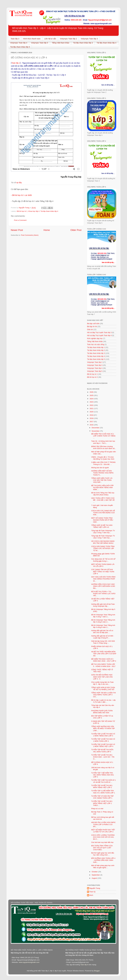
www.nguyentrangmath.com (29, 962)
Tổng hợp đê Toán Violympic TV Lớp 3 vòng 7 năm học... (103, 532)
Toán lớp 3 (15, 39)
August (95, 878)
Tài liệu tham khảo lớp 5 (20, 47)
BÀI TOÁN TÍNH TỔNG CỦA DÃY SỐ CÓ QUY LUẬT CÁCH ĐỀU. (102, 848)
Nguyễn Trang (95, 888)
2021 (92, 408)
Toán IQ (92, 892)
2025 (92, 395)
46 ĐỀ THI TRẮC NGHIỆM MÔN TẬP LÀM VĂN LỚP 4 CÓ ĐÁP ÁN (104, 654)
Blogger (97, 971)
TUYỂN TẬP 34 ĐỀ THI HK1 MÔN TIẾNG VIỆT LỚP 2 (102, 786)
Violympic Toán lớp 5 (40, 43)
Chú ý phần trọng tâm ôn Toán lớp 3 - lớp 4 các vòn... (103, 683)
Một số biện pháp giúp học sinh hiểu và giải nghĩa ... (103, 866)
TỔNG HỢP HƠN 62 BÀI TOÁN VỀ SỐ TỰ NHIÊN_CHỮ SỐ (103, 688)
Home (47, 230)
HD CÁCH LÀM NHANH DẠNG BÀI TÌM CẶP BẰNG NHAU (103, 542)
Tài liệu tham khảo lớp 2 (96, 350)
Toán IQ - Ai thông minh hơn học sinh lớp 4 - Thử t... (103, 442)
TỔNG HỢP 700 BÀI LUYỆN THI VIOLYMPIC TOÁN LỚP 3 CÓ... (103, 695)
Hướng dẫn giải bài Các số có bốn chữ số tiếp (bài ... (102, 631)
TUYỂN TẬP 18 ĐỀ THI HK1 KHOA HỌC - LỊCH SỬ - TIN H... (103, 757)
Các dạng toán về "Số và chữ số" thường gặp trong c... (103, 560)
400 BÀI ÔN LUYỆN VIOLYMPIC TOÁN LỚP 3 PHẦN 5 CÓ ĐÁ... (103, 824)
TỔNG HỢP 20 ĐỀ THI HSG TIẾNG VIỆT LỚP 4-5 (102, 526)
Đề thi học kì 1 (22, 211)
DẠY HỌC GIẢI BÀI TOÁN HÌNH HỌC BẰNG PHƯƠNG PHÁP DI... (103, 579)
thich (91, 895)
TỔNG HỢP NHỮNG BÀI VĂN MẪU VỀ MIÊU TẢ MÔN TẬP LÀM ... (103, 728)
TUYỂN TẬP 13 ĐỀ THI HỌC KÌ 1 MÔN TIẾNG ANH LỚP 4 (103, 735)
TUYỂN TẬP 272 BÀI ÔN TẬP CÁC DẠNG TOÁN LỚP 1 (102, 797)
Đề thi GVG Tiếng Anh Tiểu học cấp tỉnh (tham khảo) (103, 494)
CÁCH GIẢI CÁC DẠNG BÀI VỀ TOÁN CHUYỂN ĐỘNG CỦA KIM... (103, 513)
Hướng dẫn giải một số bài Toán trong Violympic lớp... (103, 605)
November (96, 431)
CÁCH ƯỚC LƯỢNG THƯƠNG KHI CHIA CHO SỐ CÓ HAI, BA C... (103, 837)
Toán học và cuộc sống (96, 344)
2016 (92, 425)
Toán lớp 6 (84, 965)
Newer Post (17, 230)
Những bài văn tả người (100, 468)
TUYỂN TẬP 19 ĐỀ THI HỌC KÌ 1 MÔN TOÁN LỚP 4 (103, 740)
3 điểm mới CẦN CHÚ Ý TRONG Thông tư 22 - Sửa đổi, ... (103, 463)
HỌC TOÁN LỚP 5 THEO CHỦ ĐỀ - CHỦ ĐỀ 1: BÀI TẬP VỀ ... (103, 500)
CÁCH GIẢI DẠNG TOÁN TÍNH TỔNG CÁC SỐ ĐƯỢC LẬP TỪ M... (103, 548)
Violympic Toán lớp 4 (19, 43)
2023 (92, 402)
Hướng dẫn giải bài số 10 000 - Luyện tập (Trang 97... (103, 637)
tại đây (19, 183)
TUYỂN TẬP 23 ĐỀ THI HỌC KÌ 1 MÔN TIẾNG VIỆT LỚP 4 (103, 745)
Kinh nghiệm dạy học (95, 338)
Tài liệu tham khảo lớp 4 (106, 43)
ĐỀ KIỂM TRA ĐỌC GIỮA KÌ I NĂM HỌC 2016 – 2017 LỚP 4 (104, 660)
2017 (92, 422)
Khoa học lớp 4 (34, 211)
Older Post (76, 230)
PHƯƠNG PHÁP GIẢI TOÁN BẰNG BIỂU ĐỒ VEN (102, 712)
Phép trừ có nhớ (97, 809)
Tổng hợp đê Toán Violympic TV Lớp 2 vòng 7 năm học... (103, 537)
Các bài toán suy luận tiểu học (102, 842)
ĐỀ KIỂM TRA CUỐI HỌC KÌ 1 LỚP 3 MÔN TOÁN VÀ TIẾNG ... (103, 436)
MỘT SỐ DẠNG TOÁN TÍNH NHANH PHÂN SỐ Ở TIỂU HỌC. (102, 520)
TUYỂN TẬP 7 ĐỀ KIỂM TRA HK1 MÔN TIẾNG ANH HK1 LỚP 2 (103, 775)
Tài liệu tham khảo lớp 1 (96, 347)
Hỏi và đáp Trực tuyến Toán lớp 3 (99, 332)
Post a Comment (20, 220)
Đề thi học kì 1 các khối (22, 195)
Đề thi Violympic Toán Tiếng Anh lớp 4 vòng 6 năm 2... (103, 621)
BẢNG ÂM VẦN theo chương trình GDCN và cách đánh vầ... (104, 447)
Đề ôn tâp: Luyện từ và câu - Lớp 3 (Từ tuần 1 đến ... (103, 701)
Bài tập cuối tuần (93, 323)
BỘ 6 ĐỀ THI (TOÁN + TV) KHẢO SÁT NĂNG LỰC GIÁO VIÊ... (103, 594)
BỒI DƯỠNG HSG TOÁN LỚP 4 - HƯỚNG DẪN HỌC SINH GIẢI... (103, 860)
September (96, 875)
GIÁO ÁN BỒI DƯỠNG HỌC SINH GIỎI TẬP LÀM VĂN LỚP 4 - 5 (102, 677)
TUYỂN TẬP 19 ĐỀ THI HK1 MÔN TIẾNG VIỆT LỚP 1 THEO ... (102, 803)
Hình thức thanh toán (32, 39)
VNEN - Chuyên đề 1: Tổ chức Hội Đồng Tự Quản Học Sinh (103, 458)
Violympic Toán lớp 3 (89, 39)
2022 (92, 405)
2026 (92, 392)
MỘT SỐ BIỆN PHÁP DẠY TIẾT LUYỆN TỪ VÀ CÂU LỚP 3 (103, 831)
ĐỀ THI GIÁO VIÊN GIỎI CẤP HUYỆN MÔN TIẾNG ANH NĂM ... (102, 488)
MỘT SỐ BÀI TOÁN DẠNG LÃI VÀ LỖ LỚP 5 (103, 565)
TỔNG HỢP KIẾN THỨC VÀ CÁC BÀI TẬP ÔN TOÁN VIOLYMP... (102, 480)
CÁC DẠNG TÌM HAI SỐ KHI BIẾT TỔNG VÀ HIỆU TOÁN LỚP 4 (103, 572)
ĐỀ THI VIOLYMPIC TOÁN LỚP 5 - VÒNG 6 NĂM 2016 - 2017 (103, 665)
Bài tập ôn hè (92, 326)
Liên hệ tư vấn (50, 39)
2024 (92, 399)
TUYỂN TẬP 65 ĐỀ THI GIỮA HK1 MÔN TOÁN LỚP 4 (102, 751)
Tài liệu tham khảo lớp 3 (83, 43)
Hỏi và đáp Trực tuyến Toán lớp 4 (99, 335)
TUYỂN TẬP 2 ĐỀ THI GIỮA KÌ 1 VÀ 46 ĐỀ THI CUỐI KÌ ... (104, 781)
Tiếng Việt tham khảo (61, 43)
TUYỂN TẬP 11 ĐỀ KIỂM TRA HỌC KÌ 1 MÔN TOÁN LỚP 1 (103, 792)
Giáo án (90, 329)
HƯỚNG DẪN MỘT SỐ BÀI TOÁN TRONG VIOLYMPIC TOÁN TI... (103, 473)
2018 (92, 418)
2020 (92, 412)
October (95, 872)
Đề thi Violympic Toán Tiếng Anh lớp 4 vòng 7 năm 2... (103, 616)
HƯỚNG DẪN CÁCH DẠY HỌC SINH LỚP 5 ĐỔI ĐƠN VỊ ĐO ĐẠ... (103, 586)
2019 (92, 415)
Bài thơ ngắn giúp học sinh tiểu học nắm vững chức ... (103, 854)
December (96, 428)
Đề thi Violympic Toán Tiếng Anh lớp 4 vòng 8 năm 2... (103, 626)
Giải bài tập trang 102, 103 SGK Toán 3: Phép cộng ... (103, 642)
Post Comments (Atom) (30, 235)
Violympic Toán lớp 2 (68, 39)
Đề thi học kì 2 (92, 377)
